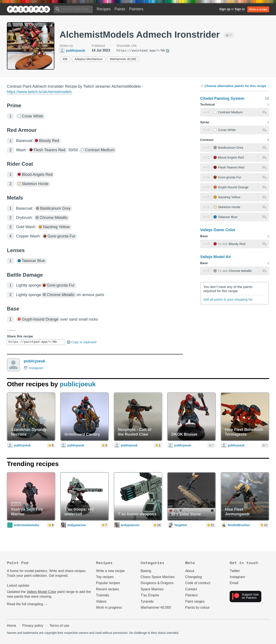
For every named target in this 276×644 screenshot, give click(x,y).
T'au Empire (150, 595)
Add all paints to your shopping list (228, 299)
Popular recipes (108, 583)
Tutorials (103, 595)
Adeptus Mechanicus (89, 59)
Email (234, 583)
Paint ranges (195, 601)
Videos (101, 601)
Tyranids (147, 601)
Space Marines (152, 589)
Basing (146, 571)
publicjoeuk (34, 361)
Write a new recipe (110, 571)
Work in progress (109, 607)
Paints (120, 9)
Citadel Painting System (222, 98)
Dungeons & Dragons (157, 583)
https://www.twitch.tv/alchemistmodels (39, 92)
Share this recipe (20, 336)
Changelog (194, 577)
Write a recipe (258, 9)
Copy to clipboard (81, 342)
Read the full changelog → (27, 604)
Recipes (104, 9)
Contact (191, 589)
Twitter (235, 571)
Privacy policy (33, 626)
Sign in (240, 9)
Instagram (34, 368)
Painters (136, 9)
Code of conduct (198, 583)
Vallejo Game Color (218, 230)
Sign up (225, 9)
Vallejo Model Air (216, 257)
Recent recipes (107, 589)
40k (65, 59)
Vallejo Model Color (42, 592)
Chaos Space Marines (158, 577)
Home (12, 626)
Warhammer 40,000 (123, 59)
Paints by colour (198, 607)
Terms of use (59, 626)
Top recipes (105, 577)
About (190, 571)
